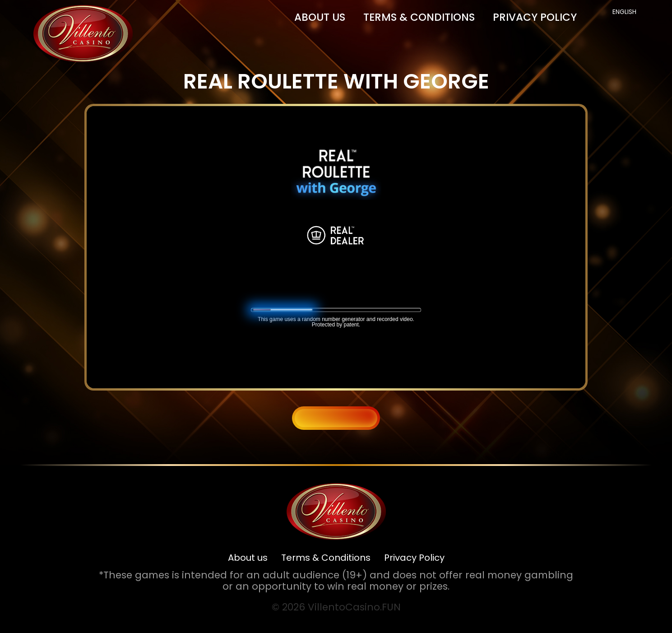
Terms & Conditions (419, 17)
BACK (336, 418)
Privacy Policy (535, 17)
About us (320, 17)
